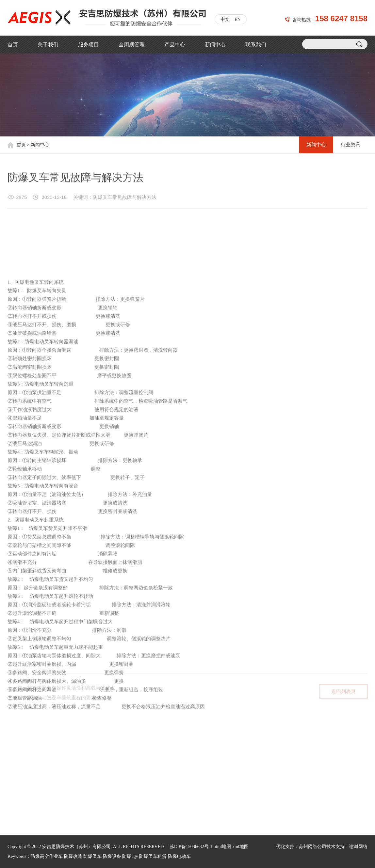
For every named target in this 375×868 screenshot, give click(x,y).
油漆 (70, 795)
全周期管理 (132, 45)
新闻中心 (215, 45)
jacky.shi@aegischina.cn (225, 782)
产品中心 (175, 45)
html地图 (222, 847)
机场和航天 (77, 753)
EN (238, 19)
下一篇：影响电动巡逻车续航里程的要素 (52, 700)
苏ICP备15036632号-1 (191, 847)
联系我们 (256, 45)
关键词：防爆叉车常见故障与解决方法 (115, 198)
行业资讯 (350, 145)
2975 (21, 198)
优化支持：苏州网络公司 (301, 847)
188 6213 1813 (240, 771)
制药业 (73, 785)
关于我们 (48, 45)
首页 (13, 45)
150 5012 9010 (240, 749)
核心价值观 (19, 764)
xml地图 (240, 847)
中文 (225, 19)
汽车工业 (75, 805)
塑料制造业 (77, 764)
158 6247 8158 (341, 18)
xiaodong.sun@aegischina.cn (229, 793)
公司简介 (17, 753)
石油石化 (75, 774)
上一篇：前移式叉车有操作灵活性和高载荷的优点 (61, 690)
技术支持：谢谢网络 (347, 847)
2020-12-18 (54, 198)
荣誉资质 (17, 774)
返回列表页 (343, 694)
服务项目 (89, 45)
